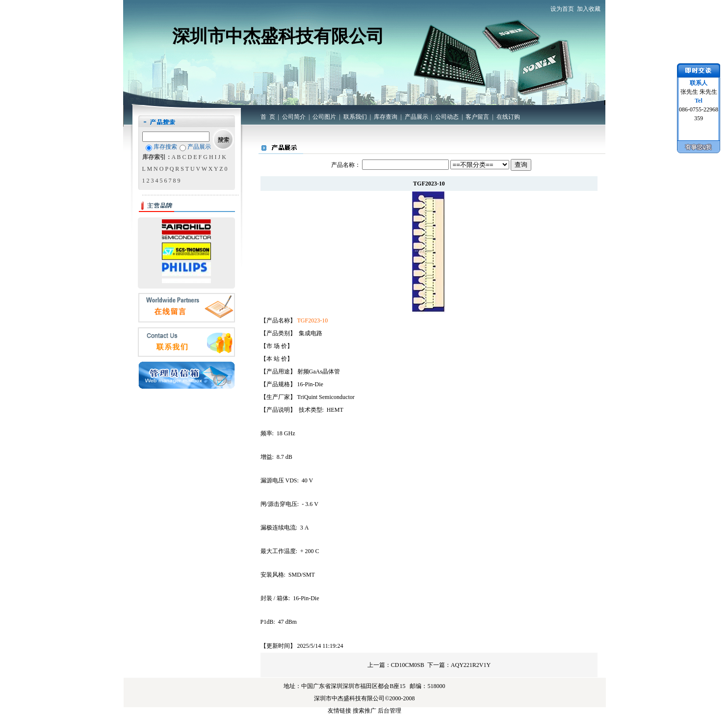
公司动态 (447, 117)
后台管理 (390, 711)
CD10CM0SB (408, 665)
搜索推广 (364, 711)
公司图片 (324, 117)
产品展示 (416, 117)
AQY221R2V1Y (471, 665)
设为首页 (562, 9)
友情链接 (339, 711)
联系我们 (355, 117)
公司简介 (294, 117)
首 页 (268, 117)
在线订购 (508, 117)
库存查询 (386, 117)
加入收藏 (589, 9)
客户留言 (477, 117)
